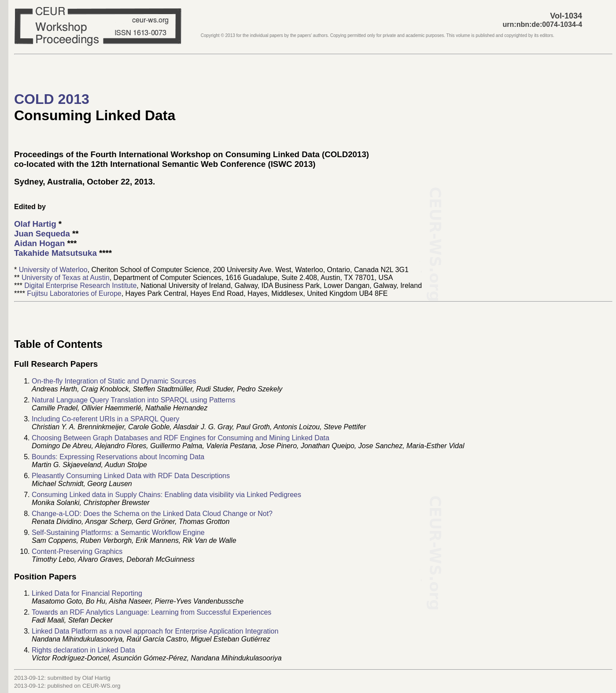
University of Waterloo (53, 270)
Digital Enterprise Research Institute (80, 286)
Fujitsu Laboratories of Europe (74, 293)
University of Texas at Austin (66, 278)
